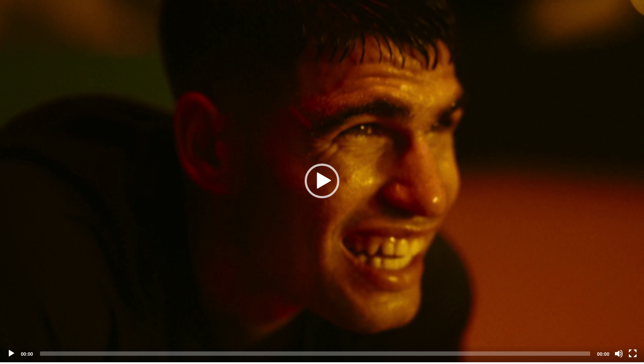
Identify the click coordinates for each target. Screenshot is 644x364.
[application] (322, 181)
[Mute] (619, 354)
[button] (322, 181)
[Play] (11, 354)
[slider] (315, 354)
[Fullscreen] (633, 354)
